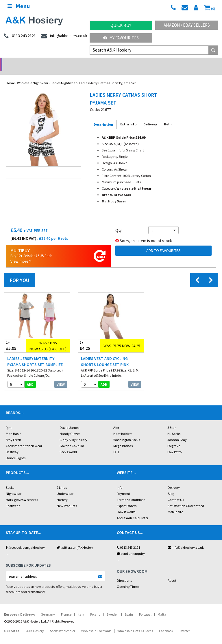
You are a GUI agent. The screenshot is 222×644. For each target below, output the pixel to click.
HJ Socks (174, 426)
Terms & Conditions (131, 492)
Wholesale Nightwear (33, 75)
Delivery (174, 480)
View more (21, 254)
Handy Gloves (70, 426)
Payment (123, 486)
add (30, 377)
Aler (116, 420)
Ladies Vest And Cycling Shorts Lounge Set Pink (105, 354)
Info (120, 480)
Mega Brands (123, 438)
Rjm (9, 420)
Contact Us (176, 492)
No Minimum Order (28, 62)
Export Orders (127, 498)
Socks (10, 480)
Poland (95, 607)
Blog (171, 486)
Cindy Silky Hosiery (73, 432)
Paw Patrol (175, 444)
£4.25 (89, 338)
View (61, 377)
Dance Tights (16, 450)
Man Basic (13, 426)
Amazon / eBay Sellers (187, 25)
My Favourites (121, 38)
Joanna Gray (177, 432)
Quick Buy (121, 25)
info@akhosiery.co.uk (186, 540)
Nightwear (14, 486)
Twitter (185, 623)
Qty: (119, 223)
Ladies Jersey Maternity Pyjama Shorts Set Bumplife (35, 354)
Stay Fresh (13, 432)
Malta (162, 607)
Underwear (65, 486)
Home (10, 75)
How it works (126, 504)
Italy (81, 607)
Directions (124, 573)
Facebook (166, 623)
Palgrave (174, 438)
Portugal (145, 607)
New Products (67, 498)
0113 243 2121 (128, 540)
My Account (83, 62)
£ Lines (62, 480)
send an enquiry (131, 546)
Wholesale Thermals (96, 623)
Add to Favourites (163, 243)
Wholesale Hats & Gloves (135, 623)
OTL (116, 444)
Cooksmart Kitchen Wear (24, 438)
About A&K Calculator (133, 510)
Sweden (113, 607)
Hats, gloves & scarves (22, 492)
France (66, 607)
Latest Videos (194, 62)
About (172, 573)
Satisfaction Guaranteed (186, 498)
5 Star (172, 420)
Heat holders (123, 426)
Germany (48, 607)
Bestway (12, 444)
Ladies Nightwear (64, 75)
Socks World (68, 444)
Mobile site (175, 504)
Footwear (13, 498)
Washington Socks (127, 432)
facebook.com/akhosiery (25, 540)
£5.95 (15, 338)
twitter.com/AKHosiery (75, 540)
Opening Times (128, 579)
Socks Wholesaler (63, 623)
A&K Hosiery (35, 623)
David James (69, 420)
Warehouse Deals (139, 62)
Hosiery (62, 492)
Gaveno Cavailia (72, 438)
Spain (129, 607)
